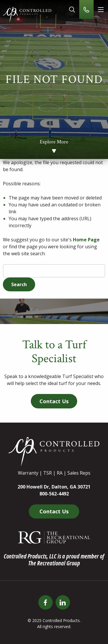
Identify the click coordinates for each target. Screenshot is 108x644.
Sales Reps (79, 473)
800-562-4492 (54, 494)
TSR (48, 473)
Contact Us (54, 401)
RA (60, 473)
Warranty (28, 473)
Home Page (86, 240)
